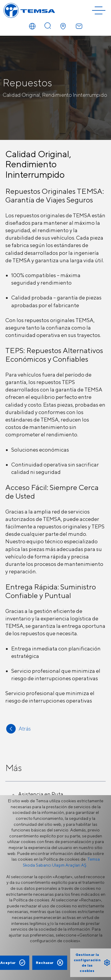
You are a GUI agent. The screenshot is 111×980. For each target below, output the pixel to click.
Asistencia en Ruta (41, 794)
